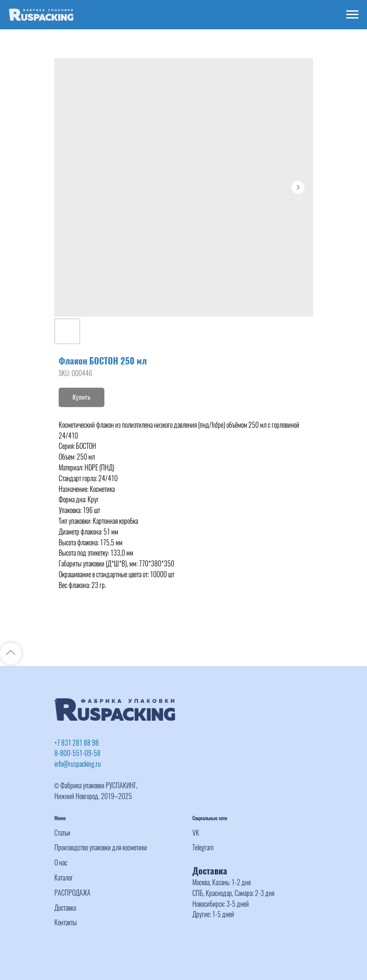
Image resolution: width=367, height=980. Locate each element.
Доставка (65, 908)
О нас (61, 863)
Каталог (64, 878)
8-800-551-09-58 (77, 753)
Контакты (66, 922)
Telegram (203, 848)
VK (196, 833)
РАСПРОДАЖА (72, 893)
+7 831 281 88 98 (77, 743)
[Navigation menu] (352, 15)
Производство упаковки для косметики (101, 848)
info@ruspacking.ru (78, 764)
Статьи (62, 833)
